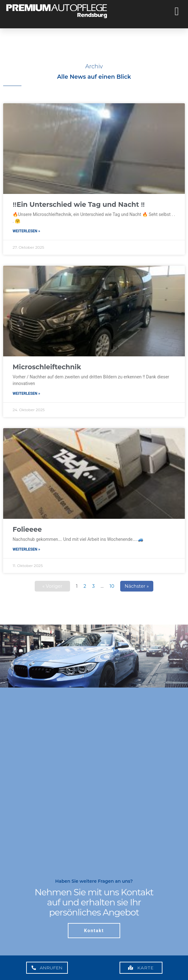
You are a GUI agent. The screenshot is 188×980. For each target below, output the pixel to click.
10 (112, 586)
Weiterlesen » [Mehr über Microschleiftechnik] (26, 394)
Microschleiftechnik (47, 367)
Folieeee (27, 529)
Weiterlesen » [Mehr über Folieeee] (26, 549)
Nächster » (137, 586)
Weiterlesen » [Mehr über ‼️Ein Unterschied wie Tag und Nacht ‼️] (26, 231)
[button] (177, 11)
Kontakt (94, 931)
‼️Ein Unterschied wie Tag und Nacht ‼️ (79, 204)
